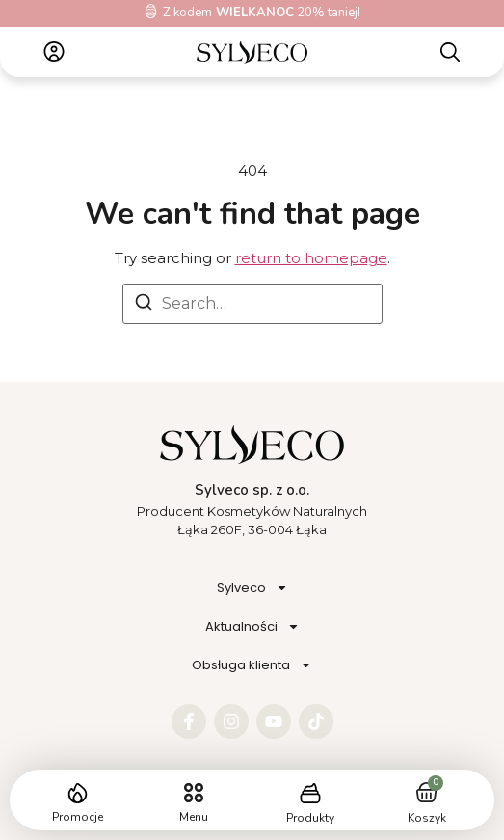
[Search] (144, 305)
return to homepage (311, 258)
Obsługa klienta (252, 665)
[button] (194, 793)
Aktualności (252, 626)
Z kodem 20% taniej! (262, 13)
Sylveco (252, 588)
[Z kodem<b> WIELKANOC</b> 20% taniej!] (151, 11)
